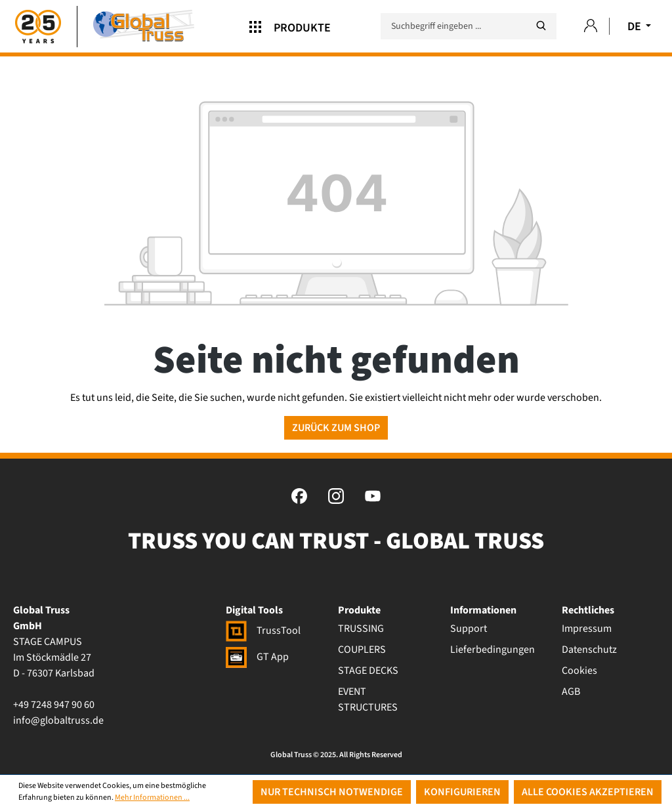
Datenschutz (589, 650)
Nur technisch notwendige (332, 792)
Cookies (579, 671)
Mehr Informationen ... (152, 798)
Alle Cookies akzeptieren (588, 792)
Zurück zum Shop (336, 428)
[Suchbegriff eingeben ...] (469, 26)
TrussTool (263, 631)
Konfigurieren (462, 792)
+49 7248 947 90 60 (54, 705)
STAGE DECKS (368, 671)
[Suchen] (541, 26)
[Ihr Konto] (591, 27)
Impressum (587, 629)
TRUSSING (361, 629)
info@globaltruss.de (58, 720)
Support (469, 629)
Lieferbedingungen (493, 650)
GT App (257, 657)
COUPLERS (362, 650)
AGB (571, 692)
